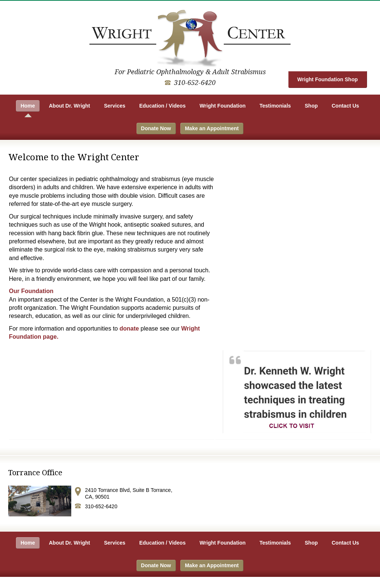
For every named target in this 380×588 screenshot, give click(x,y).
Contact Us (345, 106)
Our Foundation (31, 291)
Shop (311, 106)
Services (115, 106)
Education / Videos (162, 106)
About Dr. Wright (70, 106)
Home (28, 106)
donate (129, 329)
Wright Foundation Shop (327, 79)
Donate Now (156, 128)
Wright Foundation (223, 106)
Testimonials (275, 106)
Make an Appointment (212, 128)
